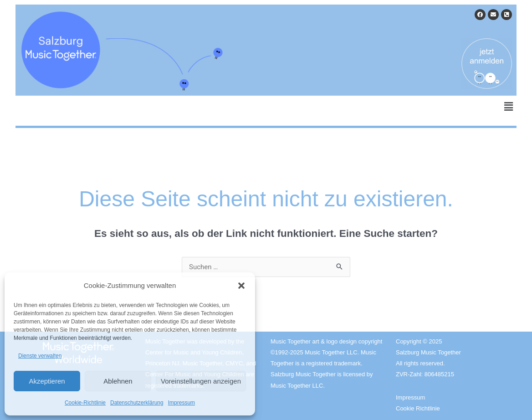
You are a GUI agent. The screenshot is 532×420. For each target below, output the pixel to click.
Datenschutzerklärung (137, 403)
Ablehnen (118, 381)
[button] (241, 286)
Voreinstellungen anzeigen (201, 381)
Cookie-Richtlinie (85, 403)
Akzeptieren (47, 381)
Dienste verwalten (40, 356)
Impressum (182, 403)
